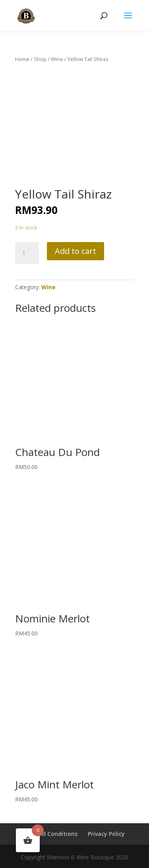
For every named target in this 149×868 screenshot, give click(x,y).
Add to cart (75, 251)
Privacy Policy (106, 834)
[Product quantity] (27, 253)
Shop (40, 59)
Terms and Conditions (46, 834)
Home (22, 59)
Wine (57, 59)
